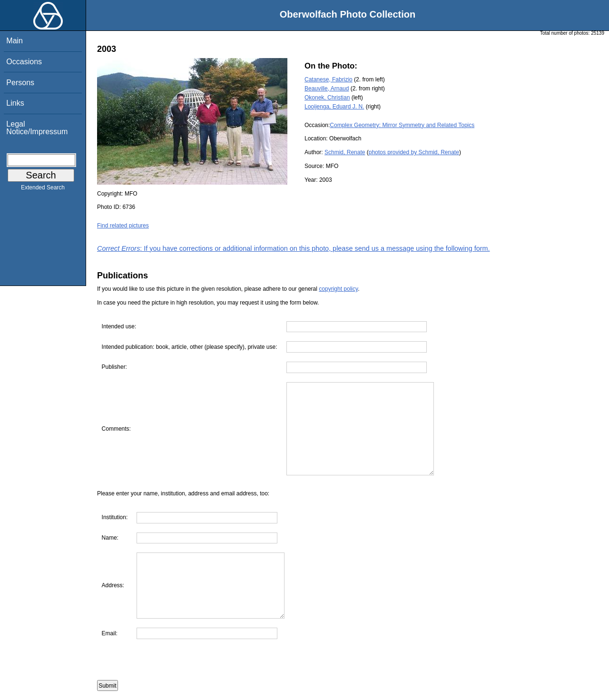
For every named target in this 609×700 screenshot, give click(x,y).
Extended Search (43, 189)
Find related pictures (123, 226)
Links (15, 103)
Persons (20, 83)
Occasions (24, 62)
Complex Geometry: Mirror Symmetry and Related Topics (402, 125)
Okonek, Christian (327, 98)
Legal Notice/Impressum (37, 128)
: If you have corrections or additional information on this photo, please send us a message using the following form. (294, 248)
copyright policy (338, 289)
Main (15, 41)
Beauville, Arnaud (327, 89)
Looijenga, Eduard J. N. (334, 107)
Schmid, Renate (345, 152)
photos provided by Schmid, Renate (414, 152)
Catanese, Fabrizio (329, 79)
